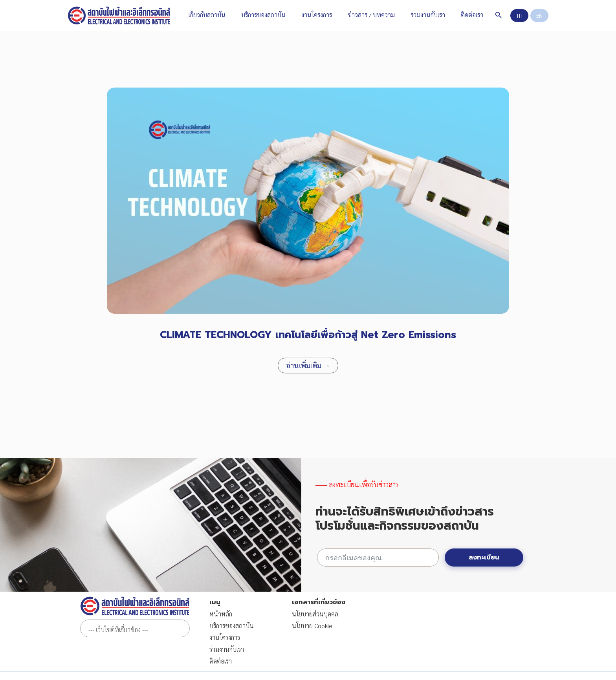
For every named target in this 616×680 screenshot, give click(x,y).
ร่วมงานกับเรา (227, 649)
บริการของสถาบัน (232, 626)
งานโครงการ (225, 637)
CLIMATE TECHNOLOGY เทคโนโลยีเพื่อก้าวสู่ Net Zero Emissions (308, 335)
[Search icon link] (489, 16)
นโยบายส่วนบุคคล (315, 614)
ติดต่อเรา (221, 661)
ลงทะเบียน (484, 558)
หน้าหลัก (221, 614)
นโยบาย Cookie (312, 626)
